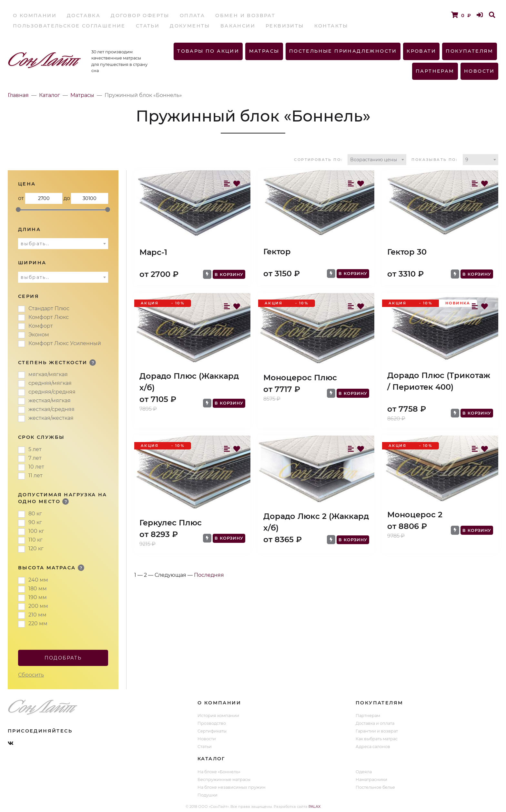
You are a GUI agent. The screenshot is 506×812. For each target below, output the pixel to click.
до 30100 (90, 198)
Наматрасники (371, 780)
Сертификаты (212, 731)
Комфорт (41, 326)
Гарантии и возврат (377, 731)
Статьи (148, 26)
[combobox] (377, 160)
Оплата (192, 16)
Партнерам (435, 71)
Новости (479, 71)
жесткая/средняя (51, 409)
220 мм (38, 623)
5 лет (35, 449)
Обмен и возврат (245, 16)
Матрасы (264, 51)
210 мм (37, 615)
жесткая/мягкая (50, 401)
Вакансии (238, 26)
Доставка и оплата (375, 723)
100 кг (36, 531)
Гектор (277, 252)
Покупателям (469, 51)
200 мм (38, 606)
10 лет (36, 467)
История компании (218, 716)
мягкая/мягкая (48, 374)
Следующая (170, 575)
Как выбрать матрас (377, 739)
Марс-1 (153, 252)
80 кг (35, 514)
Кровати (421, 51)
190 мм (38, 597)
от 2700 (44, 198)
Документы (190, 26)
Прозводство (212, 723)
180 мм (38, 589)
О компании (35, 16)
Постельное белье (375, 787)
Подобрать (63, 658)
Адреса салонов (373, 747)
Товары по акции (208, 51)
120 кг (36, 548)
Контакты (331, 26)
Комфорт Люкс (49, 317)
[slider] (18, 210)
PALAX (314, 807)
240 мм (38, 580)
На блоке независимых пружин (232, 787)
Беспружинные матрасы (224, 780)
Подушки (207, 795)
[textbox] (63, 244)
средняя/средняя (52, 392)
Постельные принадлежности (343, 51)
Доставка (84, 16)
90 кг (35, 522)
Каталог (50, 95)
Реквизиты (285, 26)
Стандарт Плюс (49, 308)
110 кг (35, 540)
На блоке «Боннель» (219, 772)
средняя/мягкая (50, 383)
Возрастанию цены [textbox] (374, 160)
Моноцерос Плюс (300, 378)
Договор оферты (140, 16)
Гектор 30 (407, 252)
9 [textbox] (467, 160)
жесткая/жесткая (51, 418)
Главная (18, 95)
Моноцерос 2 (415, 515)
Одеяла (364, 772)
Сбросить (31, 675)
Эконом (39, 335)
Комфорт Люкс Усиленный (65, 343)
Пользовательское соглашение (69, 26)
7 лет (35, 458)
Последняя (209, 575)
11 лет (35, 475)
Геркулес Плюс (171, 523)
